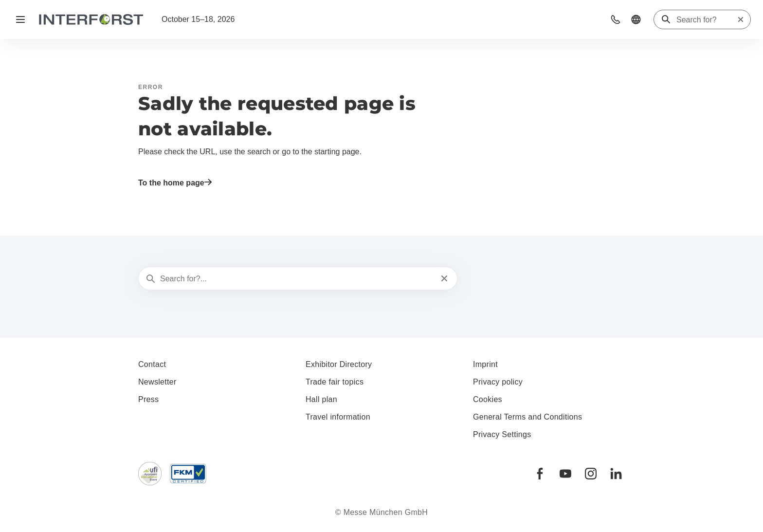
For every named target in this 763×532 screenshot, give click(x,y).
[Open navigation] (20, 19)
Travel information (338, 417)
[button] (616, 19)
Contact (152, 364)
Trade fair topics (335, 382)
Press (148, 399)
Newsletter (157, 382)
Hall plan (321, 399)
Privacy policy (498, 382)
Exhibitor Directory (339, 364)
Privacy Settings (502, 434)
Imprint (485, 364)
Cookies (488, 399)
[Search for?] (707, 20)
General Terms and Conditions (527, 417)
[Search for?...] (297, 279)
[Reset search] (741, 19)
